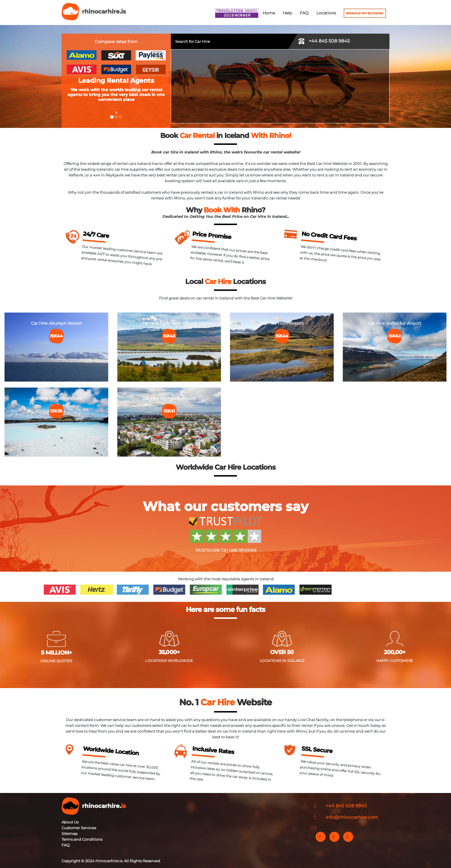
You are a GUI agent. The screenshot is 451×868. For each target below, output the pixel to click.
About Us (70, 822)
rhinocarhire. (104, 806)
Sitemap (70, 834)
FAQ (304, 13)
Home (269, 13)
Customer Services (79, 828)
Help (287, 13)
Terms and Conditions (82, 839)
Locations (326, 13)
